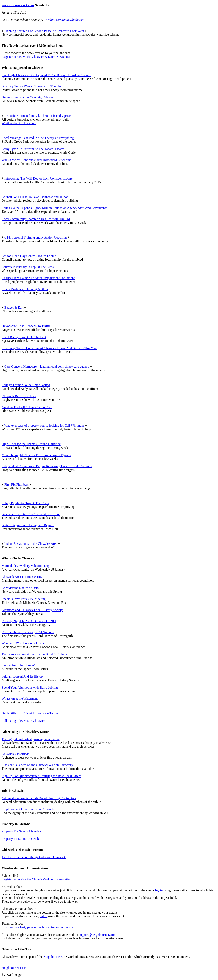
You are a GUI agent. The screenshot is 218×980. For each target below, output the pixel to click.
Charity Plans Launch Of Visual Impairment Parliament (38, 278)
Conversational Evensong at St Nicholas (28, 632)
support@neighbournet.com (97, 935)
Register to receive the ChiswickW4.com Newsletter (36, 57)
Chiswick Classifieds (15, 754)
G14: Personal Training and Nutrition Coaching (35, 237)
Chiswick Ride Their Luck (19, 396)
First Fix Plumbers (16, 485)
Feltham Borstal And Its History (23, 676)
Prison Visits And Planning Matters (25, 289)
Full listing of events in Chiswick (23, 721)
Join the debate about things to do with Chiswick (34, 857)
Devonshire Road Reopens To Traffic (26, 326)
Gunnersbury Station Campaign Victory (28, 97)
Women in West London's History (24, 643)
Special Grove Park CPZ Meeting (24, 599)
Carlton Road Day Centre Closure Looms (29, 256)
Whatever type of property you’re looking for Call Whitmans (44, 426)
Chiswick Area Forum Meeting (22, 577)
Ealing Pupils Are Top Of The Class (25, 503)
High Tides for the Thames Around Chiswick (31, 444)
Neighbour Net (53, 957)
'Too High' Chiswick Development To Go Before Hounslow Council (46, 75)
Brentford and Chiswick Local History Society (32, 610)
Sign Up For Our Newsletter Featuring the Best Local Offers (41, 776)
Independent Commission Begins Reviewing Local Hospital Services (47, 466)
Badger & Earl (14, 308)
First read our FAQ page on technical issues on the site (37, 927)
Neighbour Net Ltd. (15, 968)
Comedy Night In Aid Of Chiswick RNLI (29, 621)
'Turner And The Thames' (18, 665)
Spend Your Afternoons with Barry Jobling (30, 687)
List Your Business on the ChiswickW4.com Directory (37, 765)
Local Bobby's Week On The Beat (24, 337)
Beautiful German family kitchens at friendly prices (38, 116)
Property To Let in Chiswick (20, 839)
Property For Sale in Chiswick (22, 831)
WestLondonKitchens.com (19, 123)
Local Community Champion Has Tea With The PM (36, 219)
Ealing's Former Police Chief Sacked (26, 385)
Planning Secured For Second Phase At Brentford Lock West (44, 31)
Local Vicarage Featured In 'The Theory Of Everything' (38, 138)
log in (159, 890)
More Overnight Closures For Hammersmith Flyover (36, 455)
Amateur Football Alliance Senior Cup (27, 407)
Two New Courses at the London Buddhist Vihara (34, 654)
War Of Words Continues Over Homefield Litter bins (36, 160)
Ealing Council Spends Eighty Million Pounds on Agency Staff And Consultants (54, 208)
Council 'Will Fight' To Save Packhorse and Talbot (35, 197)
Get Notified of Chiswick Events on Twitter (30, 713)
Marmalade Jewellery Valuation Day (26, 566)
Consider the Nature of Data (20, 588)
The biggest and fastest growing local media (31, 739)
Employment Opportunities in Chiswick (28, 809)
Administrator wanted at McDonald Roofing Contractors (39, 798)
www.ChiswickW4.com (18, 5)
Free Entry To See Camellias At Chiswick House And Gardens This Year (49, 348)
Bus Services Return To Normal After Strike (31, 514)
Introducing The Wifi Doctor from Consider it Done (38, 178)
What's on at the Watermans (20, 699)
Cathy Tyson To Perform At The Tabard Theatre (33, 149)
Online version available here (66, 20)
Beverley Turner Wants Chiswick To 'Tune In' (32, 86)
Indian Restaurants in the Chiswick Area (31, 544)
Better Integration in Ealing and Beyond (28, 525)
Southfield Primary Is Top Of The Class (28, 267)
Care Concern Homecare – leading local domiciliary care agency (47, 367)
